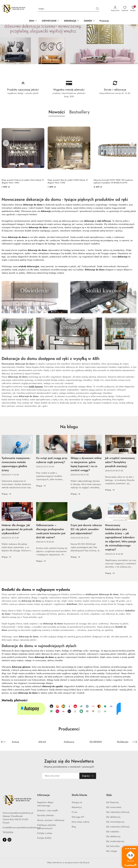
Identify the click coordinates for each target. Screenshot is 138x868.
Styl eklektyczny (113, 817)
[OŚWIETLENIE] (51, 21)
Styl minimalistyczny (115, 822)
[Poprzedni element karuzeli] (3, 742)
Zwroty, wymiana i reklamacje (51, 820)
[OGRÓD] (89, 21)
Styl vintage (112, 851)
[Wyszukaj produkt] (69, 9)
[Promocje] (104, 21)
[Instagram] (9, 840)
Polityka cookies (45, 833)
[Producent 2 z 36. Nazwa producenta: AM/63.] (42, 742)
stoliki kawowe (36, 387)
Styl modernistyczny (115, 841)
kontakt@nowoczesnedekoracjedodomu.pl (22, 828)
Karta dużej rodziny (81, 822)
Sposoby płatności (46, 815)
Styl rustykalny (113, 832)
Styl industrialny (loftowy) (118, 812)
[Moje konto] (115, 9)
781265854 (8, 832)
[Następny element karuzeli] (135, 742)
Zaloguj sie (77, 802)
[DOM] (33, 21)
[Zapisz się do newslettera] (61, 776)
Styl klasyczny (112, 802)
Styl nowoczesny (114, 807)
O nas (74, 812)
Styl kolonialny (113, 846)
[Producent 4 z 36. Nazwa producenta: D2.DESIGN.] (96, 742)
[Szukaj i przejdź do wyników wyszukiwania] (97, 9)
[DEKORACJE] (71, 21)
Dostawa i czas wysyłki (48, 810)
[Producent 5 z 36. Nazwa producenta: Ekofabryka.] (123, 742)
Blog (74, 827)
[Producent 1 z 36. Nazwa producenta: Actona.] (15, 742)
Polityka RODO (44, 838)
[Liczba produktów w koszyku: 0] (133, 9)
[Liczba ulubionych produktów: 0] (125, 9)
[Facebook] (5, 840)
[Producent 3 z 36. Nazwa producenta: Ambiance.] (69, 742)
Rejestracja (77, 807)
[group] (69, 44)
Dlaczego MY (78, 817)
